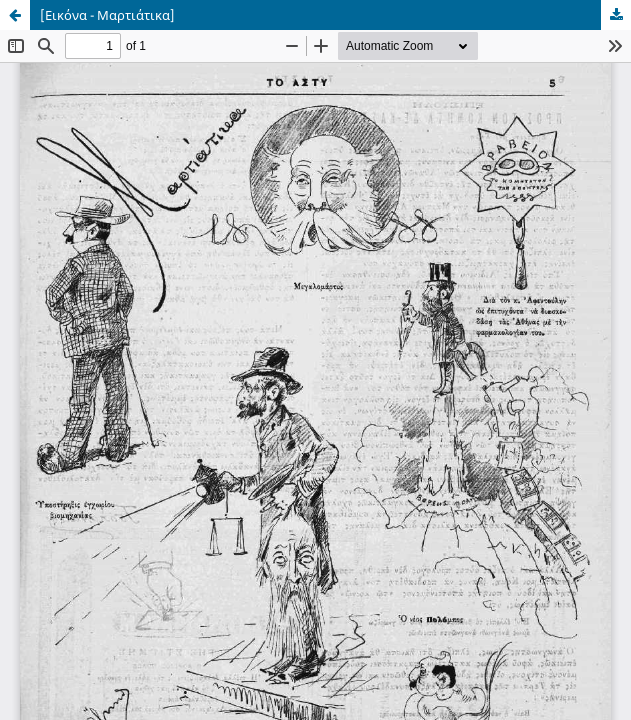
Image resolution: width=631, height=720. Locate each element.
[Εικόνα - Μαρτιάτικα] (107, 15)
